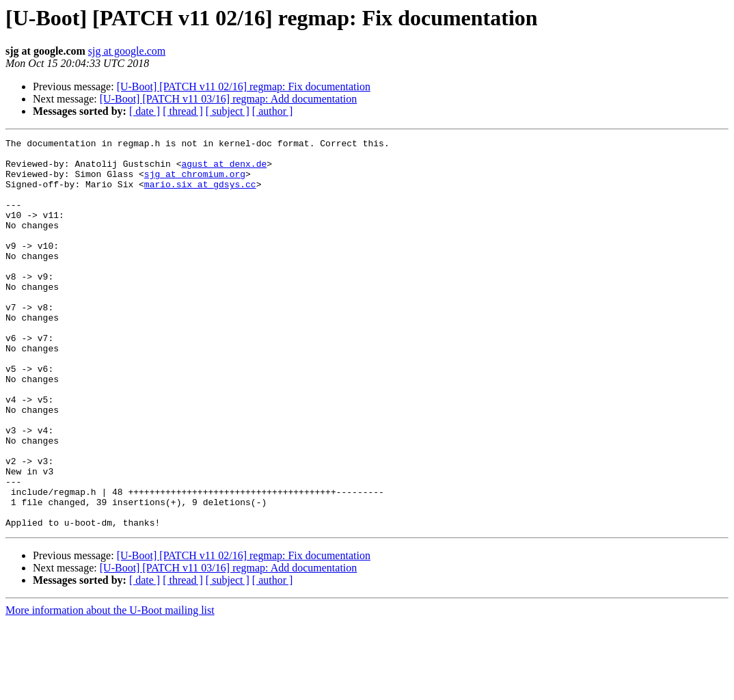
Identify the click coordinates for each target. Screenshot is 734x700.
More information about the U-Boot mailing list (110, 688)
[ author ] (273, 111)
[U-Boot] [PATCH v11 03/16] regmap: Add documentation (229, 99)
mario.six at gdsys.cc (200, 194)
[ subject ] (228, 111)
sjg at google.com (127, 51)
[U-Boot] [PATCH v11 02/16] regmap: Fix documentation (244, 86)
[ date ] (145, 111)
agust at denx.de (224, 170)
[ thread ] (183, 111)
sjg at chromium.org (195, 182)
